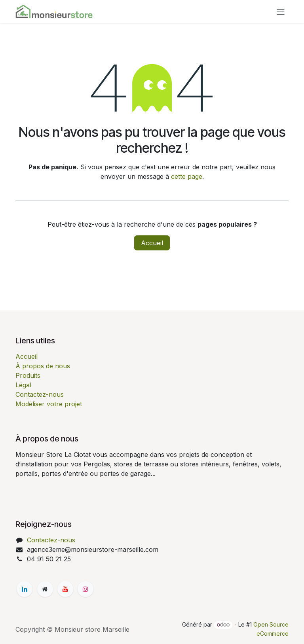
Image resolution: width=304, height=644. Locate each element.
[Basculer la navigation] (281, 11)
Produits (28, 375)
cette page (187, 176)
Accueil (152, 243)
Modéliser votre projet (49, 404)
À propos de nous (43, 366)
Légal (23, 385)
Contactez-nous (40, 394)
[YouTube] (65, 589)
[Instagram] (85, 589)
